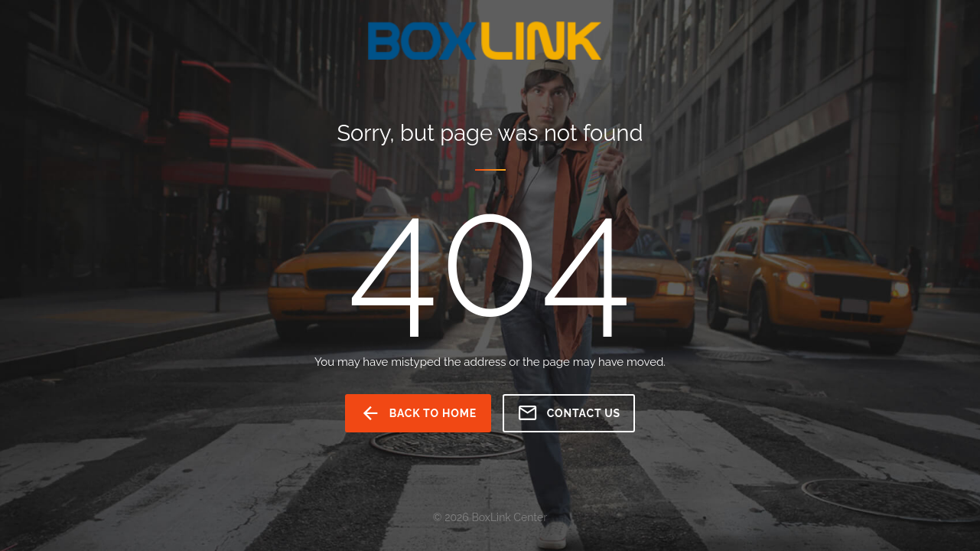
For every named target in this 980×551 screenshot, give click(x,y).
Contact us (569, 413)
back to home (418, 413)
